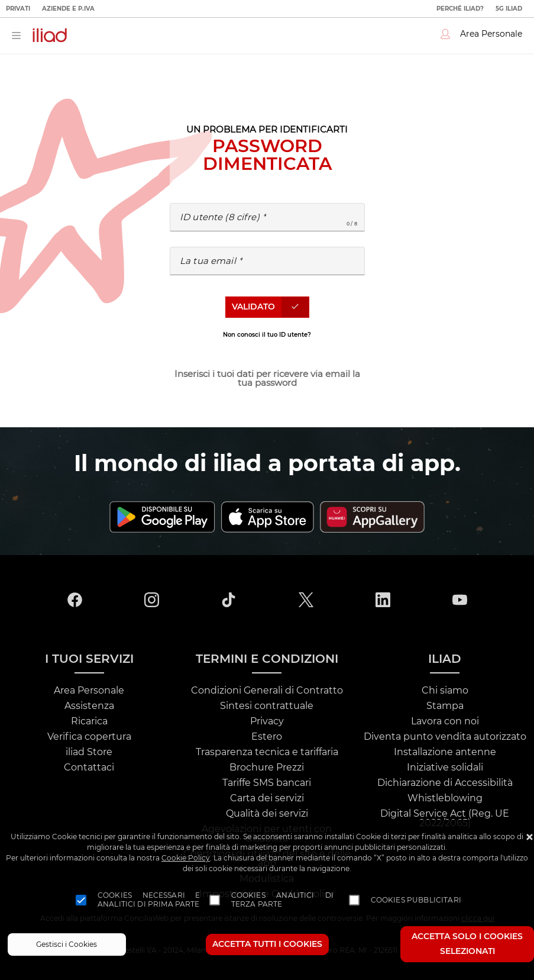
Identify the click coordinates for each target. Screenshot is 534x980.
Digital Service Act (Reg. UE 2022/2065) (445, 818)
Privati (18, 9)
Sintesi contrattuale (267, 706)
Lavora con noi (445, 721)
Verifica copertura (89, 737)
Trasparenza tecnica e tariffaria (267, 752)
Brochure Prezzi (267, 768)
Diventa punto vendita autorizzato (445, 737)
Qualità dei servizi (267, 814)
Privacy (267, 721)
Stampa (445, 706)
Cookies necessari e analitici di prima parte (149, 900)
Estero (267, 737)
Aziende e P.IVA (68, 9)
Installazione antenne (445, 752)
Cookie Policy (186, 858)
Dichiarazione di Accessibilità (445, 783)
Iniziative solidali (445, 768)
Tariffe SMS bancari (267, 783)
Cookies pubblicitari (416, 900)
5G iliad (509, 9)
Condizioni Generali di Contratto (267, 691)
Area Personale (89, 691)
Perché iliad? (460, 9)
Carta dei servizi (267, 798)
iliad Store (89, 752)
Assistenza (89, 706)
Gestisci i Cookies (67, 944)
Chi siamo (445, 691)
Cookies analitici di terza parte (283, 900)
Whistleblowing (445, 798)
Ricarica (89, 721)
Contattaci (89, 768)
